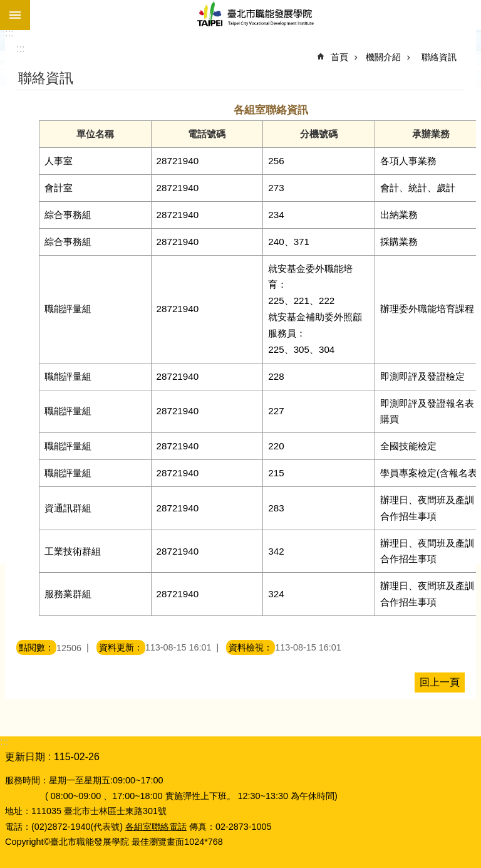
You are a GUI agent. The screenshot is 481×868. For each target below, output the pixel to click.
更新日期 (25, 757)
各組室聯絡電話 (156, 827)
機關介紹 (383, 57)
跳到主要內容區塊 (7, 7)
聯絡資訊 (439, 57)
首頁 (339, 57)
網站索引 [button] (15, 15)
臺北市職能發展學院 (256, 15)
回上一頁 (440, 682)
